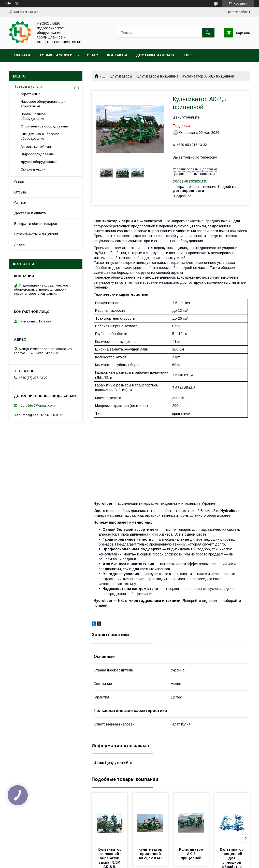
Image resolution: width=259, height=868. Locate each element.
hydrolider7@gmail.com (37, 405)
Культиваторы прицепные (157, 76)
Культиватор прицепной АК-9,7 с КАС (151, 854)
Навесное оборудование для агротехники (44, 104)
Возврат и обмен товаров (36, 224)
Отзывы (21, 192)
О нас (92, 55)
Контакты (117, 55)
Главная (22, 55)
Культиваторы (120, 76)
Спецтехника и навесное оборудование (40, 136)
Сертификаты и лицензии (36, 234)
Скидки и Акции (33, 169)
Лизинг (20, 244)
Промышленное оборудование (33, 116)
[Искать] (208, 33)
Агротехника (31, 94)
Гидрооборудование (37, 154)
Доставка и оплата (155, 55)
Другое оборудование (39, 162)
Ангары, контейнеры (37, 146)
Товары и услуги (56, 55)
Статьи (20, 203)
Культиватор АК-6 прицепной (192, 854)
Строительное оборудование (44, 126)
